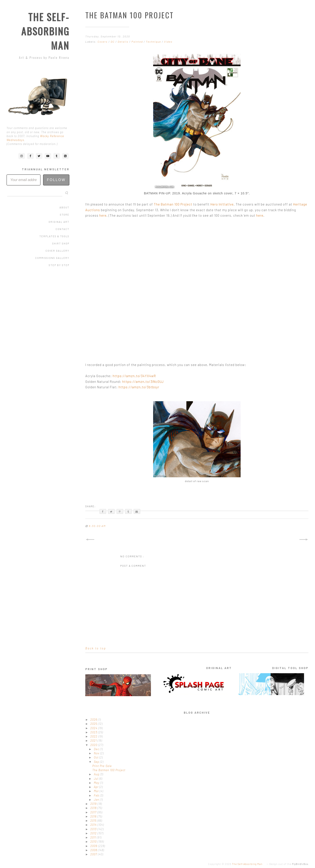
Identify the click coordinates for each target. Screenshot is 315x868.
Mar (97, 791)
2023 (94, 732)
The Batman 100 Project (173, 204)
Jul (96, 779)
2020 (94, 745)
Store (65, 215)
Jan (97, 800)
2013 (94, 829)
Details (123, 42)
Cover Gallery (57, 251)
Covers (103, 42)
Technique (154, 42)
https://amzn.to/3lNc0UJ (143, 382)
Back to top (96, 648)
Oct (97, 757)
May (97, 783)
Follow (56, 180)
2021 (94, 741)
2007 (94, 854)
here (103, 215)
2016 (94, 816)
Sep (97, 762)
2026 (94, 720)
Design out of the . (289, 864)
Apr (97, 787)
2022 (94, 736)
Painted (138, 42)
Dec (97, 749)
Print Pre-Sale (102, 766)
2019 (94, 804)
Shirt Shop (61, 243)
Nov (97, 753)
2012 (94, 833)
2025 (94, 724)
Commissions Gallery (52, 258)
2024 (94, 728)
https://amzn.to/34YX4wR (134, 376)
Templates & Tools (54, 236)
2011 (94, 837)
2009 (94, 846)
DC (113, 42)
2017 (94, 812)
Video (168, 42)
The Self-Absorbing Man (45, 31)
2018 (94, 808)
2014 (94, 825)
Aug (97, 774)
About (64, 207)
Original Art (59, 222)
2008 (94, 850)
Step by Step (59, 265)
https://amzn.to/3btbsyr (139, 387)
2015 (94, 821)
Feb (97, 795)
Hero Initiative (222, 204)
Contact (62, 229)
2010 (94, 842)
